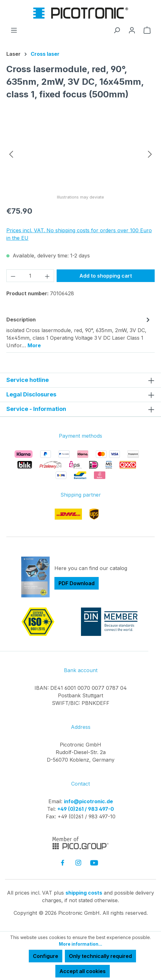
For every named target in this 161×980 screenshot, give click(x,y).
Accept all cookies (83, 971)
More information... (80, 944)
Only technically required (100, 956)
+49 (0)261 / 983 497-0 (86, 809)
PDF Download (77, 583)
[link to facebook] (62, 863)
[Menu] (14, 30)
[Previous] (11, 154)
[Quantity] (30, 276)
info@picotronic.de (88, 801)
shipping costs (84, 893)
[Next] (150, 154)
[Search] (117, 30)
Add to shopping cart (106, 276)
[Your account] (132, 30)
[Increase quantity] (47, 276)
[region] (80, 154)
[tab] (79, 332)
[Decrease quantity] (13, 276)
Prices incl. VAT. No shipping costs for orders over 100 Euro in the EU (79, 234)
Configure (46, 956)
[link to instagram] (78, 863)
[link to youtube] (94, 863)
